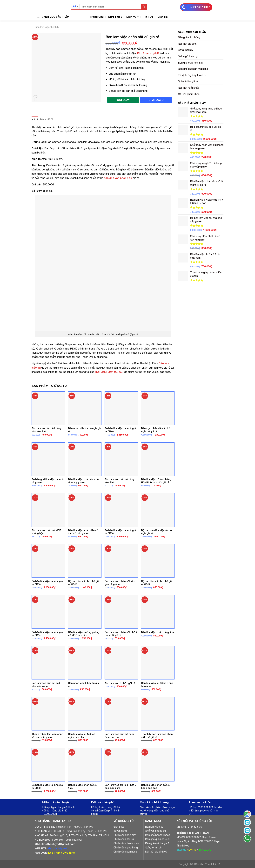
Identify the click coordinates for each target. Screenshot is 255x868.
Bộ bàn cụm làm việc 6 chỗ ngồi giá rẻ (156, 532)
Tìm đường (205, 850)
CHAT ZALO (156, 100)
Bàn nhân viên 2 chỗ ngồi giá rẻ (85, 430)
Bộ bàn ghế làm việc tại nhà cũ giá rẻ (48, 481)
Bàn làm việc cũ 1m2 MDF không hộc (46, 532)
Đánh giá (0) (47, 119)
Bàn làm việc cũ (154, 827)
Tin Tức (148, 17)
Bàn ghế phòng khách (158, 835)
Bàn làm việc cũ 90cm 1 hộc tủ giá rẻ (157, 685)
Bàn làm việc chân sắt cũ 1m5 (83, 786)
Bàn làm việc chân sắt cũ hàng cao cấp (156, 786)
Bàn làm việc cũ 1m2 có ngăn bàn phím (82, 736)
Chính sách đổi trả (124, 839)
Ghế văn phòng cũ (155, 831)
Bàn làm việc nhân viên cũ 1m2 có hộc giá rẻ (83, 532)
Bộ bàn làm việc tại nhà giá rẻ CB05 (84, 583)
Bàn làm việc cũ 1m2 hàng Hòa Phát (120, 481)
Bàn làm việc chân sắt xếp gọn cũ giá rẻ (120, 583)
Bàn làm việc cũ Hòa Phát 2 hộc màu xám (120, 786)
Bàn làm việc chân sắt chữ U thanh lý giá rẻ (85, 481)
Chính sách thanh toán (126, 843)
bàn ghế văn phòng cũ (118, 178)
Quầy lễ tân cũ (153, 847)
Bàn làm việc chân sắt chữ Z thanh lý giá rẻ (121, 634)
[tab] (35, 119)
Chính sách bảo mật (125, 835)
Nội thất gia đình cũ (156, 852)
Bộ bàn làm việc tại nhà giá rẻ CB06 (120, 532)
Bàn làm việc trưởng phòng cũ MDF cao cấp (84, 634)
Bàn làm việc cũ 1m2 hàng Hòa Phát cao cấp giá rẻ (156, 481)
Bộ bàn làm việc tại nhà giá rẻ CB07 (157, 583)
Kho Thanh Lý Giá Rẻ (61, 853)
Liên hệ (192, 850)
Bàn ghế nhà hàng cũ (157, 843)
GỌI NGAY (123, 100)
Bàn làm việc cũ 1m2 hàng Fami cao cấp (120, 736)
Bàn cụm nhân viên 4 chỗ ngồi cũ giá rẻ (156, 430)
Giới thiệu (119, 827)
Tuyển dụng (120, 831)
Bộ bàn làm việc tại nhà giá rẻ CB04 (47, 634)
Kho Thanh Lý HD (148, 53)
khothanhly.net (57, 848)
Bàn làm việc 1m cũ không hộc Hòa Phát (47, 430)
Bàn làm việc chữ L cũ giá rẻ (158, 632)
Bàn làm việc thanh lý (47, 27)
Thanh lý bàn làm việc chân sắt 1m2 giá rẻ (157, 736)
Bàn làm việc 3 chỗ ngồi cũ (120, 683)
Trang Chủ (97, 17)
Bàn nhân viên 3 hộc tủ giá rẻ (84, 685)
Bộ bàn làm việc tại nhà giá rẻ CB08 (47, 583)
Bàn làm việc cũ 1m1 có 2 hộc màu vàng (46, 685)
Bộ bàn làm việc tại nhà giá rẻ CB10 (120, 430)
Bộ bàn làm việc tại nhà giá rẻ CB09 (47, 786)
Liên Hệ (163, 17)
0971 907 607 (199, 7)
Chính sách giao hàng (126, 847)
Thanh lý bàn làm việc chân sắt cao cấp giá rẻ (47, 736)
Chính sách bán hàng (125, 852)
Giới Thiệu (115, 17)
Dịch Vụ (133, 17)
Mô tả (35, 119)
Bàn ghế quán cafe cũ (158, 839)
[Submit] (144, 7)
